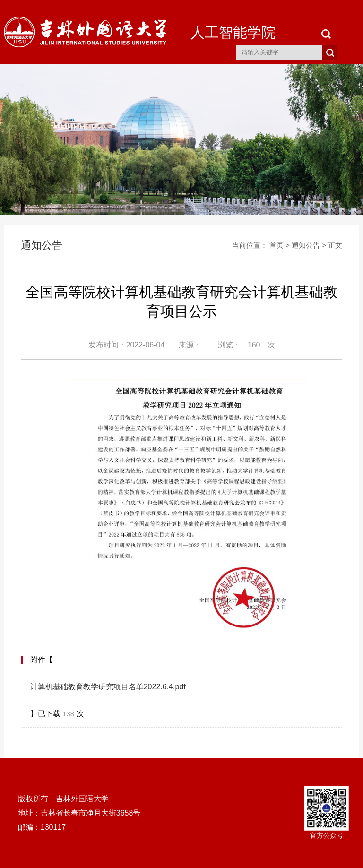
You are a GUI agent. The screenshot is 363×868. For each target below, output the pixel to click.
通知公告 (306, 245)
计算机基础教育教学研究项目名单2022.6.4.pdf (108, 687)
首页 (277, 245)
